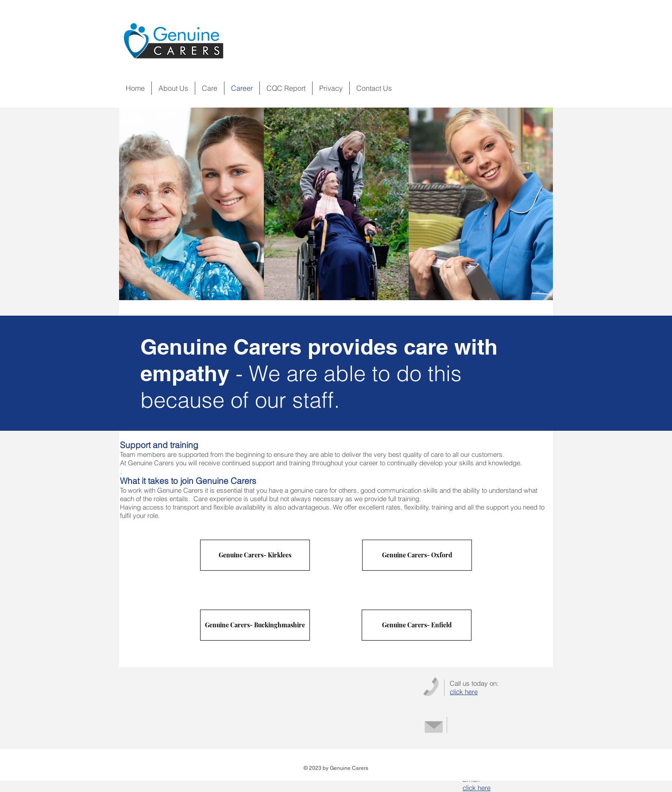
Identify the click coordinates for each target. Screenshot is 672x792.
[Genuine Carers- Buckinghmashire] (255, 625)
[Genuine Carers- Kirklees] (255, 555)
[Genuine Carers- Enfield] (417, 625)
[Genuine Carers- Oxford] (417, 555)
